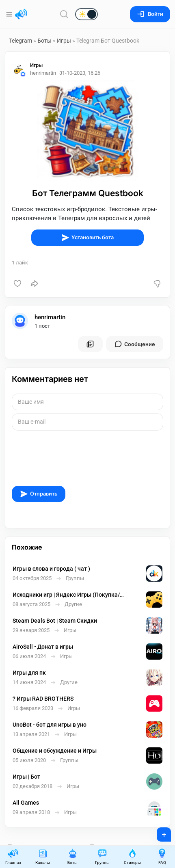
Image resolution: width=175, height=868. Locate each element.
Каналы (43, 856)
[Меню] (10, 14)
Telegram (21, 41)
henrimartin (50, 317)
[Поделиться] (35, 284)
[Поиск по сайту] (64, 14)
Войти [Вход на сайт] (150, 14)
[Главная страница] (21, 14)
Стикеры (132, 856)
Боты (44, 41)
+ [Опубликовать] (159, 832)
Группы (102, 856)
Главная (13, 856)
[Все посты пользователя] (90, 344)
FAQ (162, 856)
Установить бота (87, 238)
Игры (64, 41)
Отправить (39, 494)
